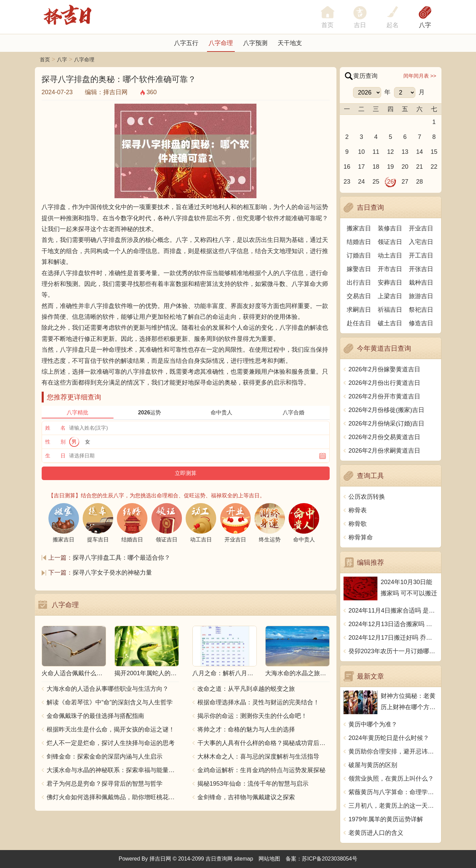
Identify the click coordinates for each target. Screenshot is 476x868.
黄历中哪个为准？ (373, 724)
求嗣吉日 (359, 310)
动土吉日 (390, 255)
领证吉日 (390, 242)
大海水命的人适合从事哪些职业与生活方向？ (108, 689)
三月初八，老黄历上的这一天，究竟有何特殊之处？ (393, 806)
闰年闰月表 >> (420, 76)
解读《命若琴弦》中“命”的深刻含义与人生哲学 (110, 702)
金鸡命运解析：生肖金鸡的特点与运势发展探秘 (262, 770)
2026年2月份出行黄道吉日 (385, 383)
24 (361, 182)
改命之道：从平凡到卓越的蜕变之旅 (246, 689)
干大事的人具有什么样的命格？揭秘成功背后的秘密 (264, 743)
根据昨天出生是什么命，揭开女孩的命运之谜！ (111, 729)
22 (434, 167)
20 (405, 167)
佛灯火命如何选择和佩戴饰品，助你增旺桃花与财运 (113, 797)
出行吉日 (359, 283)
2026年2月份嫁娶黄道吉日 (385, 369)
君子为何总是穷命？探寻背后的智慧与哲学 (105, 784)
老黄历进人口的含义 (376, 833)
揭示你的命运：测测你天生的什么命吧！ (252, 716)
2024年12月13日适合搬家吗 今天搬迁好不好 (393, 624)
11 (376, 152)
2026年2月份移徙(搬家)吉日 (387, 410)
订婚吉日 (359, 255)
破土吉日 (390, 323)
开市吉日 (390, 269)
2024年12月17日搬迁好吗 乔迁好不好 (393, 638)
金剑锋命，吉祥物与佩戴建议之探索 (246, 797)
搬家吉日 (359, 228)
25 (376, 182)
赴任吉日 (359, 323)
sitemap (244, 859)
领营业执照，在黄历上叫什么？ (391, 779)
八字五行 (186, 43)
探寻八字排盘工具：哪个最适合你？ (122, 558)
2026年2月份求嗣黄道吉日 (385, 451)
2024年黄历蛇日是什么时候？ (389, 738)
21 (419, 167)
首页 (45, 59)
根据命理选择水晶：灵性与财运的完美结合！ (258, 702)
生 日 (56, 456)
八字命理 (221, 43)
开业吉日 (421, 228)
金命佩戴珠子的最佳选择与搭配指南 (96, 716)
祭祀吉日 (421, 310)
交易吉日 (359, 296)
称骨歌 (358, 524)
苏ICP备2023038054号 (330, 859)
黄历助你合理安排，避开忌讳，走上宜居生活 (393, 751)
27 (405, 182)
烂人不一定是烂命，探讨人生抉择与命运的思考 (111, 743)
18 (376, 167)
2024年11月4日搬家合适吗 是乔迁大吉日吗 (393, 611)
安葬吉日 (390, 283)
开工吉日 (421, 255)
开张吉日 (421, 269)
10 (361, 152)
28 (419, 182)
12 (390, 152)
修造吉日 (421, 323)
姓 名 (56, 428)
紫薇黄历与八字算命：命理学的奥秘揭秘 (393, 792)
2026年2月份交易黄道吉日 (385, 437)
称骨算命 (361, 537)
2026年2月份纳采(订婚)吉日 (387, 423)
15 (434, 152)
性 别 (56, 442)
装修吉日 (390, 228)
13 (405, 152)
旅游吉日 (421, 296)
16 (347, 167)
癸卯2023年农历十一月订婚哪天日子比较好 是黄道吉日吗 (393, 651)
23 (347, 182)
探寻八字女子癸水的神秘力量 (112, 573)
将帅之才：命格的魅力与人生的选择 (246, 729)
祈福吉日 (390, 310)
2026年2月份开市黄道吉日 (385, 396)
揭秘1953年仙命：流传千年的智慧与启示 (253, 784)
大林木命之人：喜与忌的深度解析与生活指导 (258, 757)
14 (419, 152)
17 (361, 167)
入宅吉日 (421, 242)
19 (390, 167)
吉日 (360, 25)
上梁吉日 (390, 296)
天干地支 (290, 43)
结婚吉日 (359, 242)
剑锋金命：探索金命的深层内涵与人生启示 (105, 757)
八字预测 (255, 43)
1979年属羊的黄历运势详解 (386, 819)
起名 (393, 25)
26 (390, 182)
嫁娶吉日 (359, 269)
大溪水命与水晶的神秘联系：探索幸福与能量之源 (113, 770)
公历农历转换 (367, 497)
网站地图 (269, 859)
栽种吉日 (421, 283)
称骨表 (358, 510)
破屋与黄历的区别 (373, 765)
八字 (425, 25)
